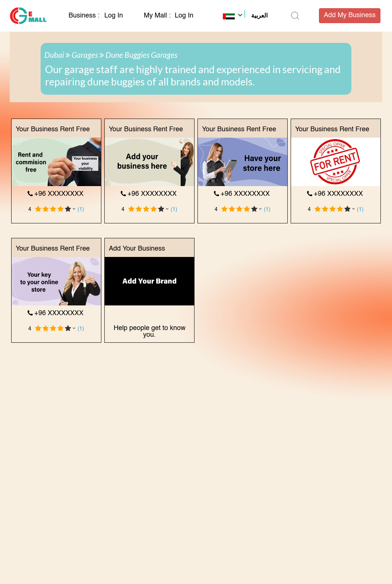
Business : (85, 16)
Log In (114, 16)
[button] (245, 16)
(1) (81, 210)
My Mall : (157, 16)
